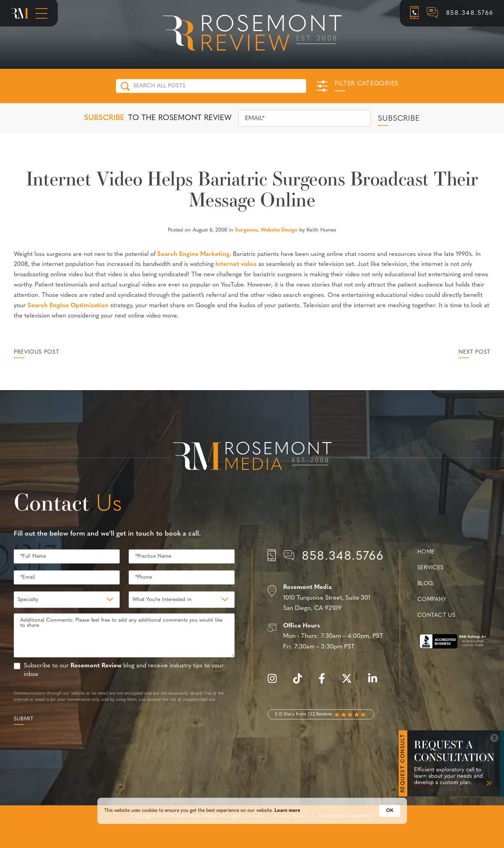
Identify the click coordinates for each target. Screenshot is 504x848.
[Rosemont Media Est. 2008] (252, 457)
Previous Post (36, 352)
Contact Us (436, 615)
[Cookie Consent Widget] (252, 813)
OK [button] (390, 812)
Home (426, 552)
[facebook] (325, 682)
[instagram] (276, 682)
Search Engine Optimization (68, 306)
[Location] (326, 598)
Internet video (236, 264)
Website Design (279, 230)
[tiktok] (301, 682)
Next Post (474, 352)
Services (431, 568)
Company (432, 600)
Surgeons (246, 230)
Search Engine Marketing (193, 254)
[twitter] (350, 682)
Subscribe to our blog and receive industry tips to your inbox (124, 670)
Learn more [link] (287, 812)
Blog (425, 584)
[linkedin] (376, 682)
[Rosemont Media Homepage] (19, 13)
